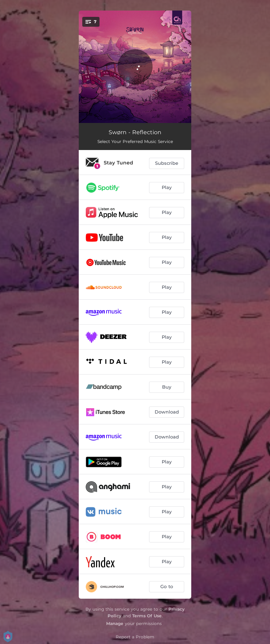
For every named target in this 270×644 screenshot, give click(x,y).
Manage (115, 623)
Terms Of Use (147, 616)
